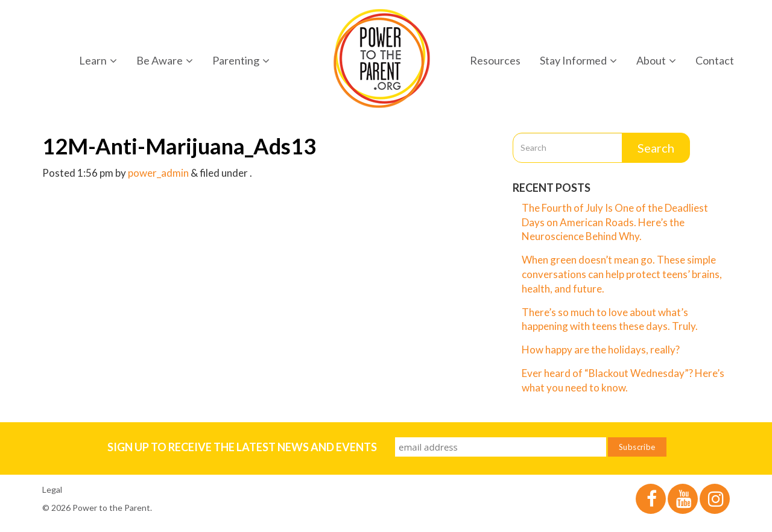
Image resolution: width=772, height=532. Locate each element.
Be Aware (165, 60)
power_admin (158, 173)
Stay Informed (578, 60)
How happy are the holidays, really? (601, 350)
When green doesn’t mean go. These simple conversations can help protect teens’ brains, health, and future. (622, 274)
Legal (52, 489)
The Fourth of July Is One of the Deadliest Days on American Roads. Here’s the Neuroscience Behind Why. (615, 222)
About (656, 60)
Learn (98, 60)
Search (656, 148)
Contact (715, 60)
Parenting (241, 60)
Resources (495, 60)
